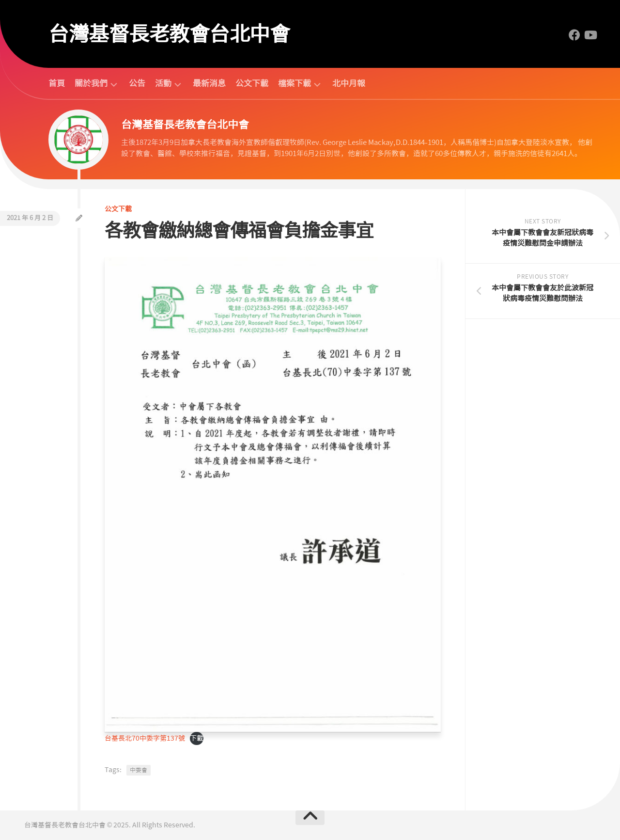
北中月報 (349, 83)
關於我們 (91, 84)
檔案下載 (294, 84)
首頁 (57, 83)
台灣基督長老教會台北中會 (169, 34)
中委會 (139, 770)
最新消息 (209, 83)
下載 (197, 738)
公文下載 (252, 83)
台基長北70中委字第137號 (145, 738)
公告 (137, 83)
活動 (163, 84)
